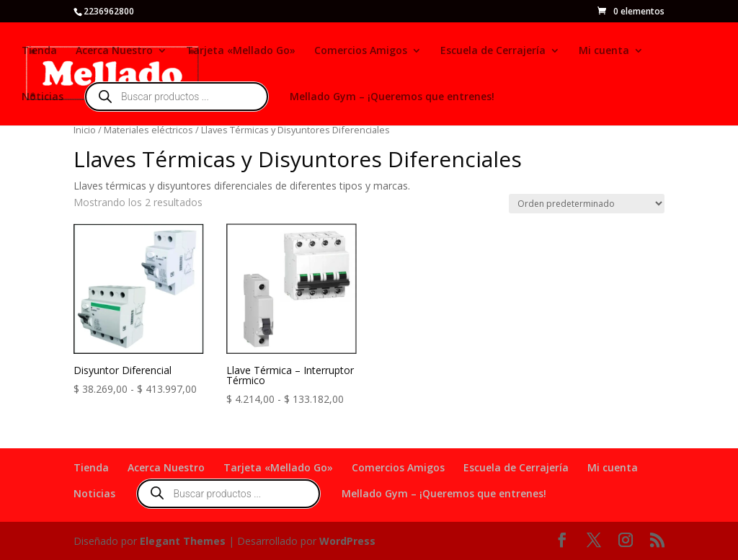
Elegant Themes (183, 541)
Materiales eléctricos (148, 130)
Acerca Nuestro (114, 51)
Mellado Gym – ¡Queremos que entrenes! (392, 97)
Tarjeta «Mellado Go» (241, 51)
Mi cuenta (604, 51)
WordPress (347, 541)
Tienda (39, 51)
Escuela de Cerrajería (493, 51)
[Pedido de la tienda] (587, 204)
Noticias (43, 97)
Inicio (85, 130)
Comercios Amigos (361, 51)
